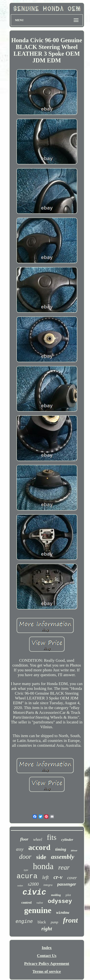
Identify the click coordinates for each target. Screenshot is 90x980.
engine (24, 922)
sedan (20, 886)
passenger (67, 884)
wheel (38, 839)
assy (20, 849)
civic (34, 893)
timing (61, 849)
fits (52, 837)
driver (74, 850)
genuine (38, 910)
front (71, 920)
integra (48, 885)
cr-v (58, 877)
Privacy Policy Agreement (47, 964)
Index (47, 948)
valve (40, 903)
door (25, 857)
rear (64, 867)
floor (24, 839)
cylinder (67, 840)
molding (56, 895)
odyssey (60, 901)
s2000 (33, 884)
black (42, 922)
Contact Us (47, 956)
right (47, 929)
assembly (63, 857)
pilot (68, 895)
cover (72, 878)
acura (27, 876)
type (26, 870)
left (45, 877)
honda (43, 866)
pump (54, 922)
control (27, 903)
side (41, 857)
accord (39, 847)
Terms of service (47, 971)
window (63, 913)
